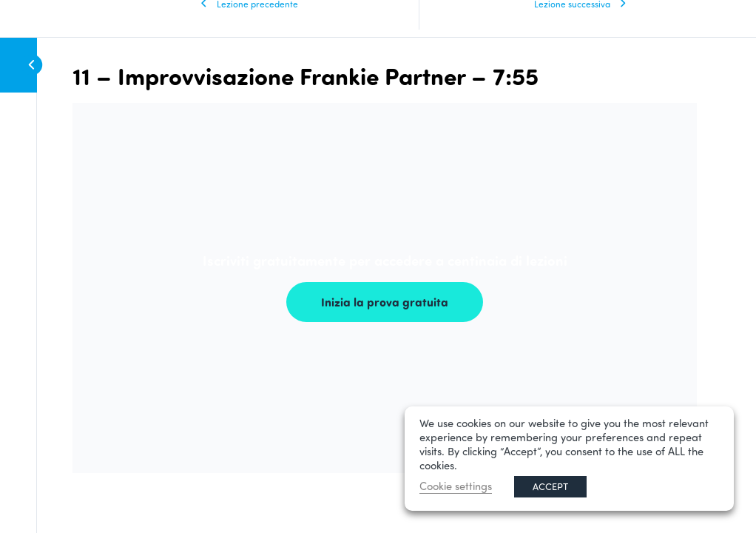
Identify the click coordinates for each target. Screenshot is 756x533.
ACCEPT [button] (550, 486)
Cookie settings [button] (456, 486)
